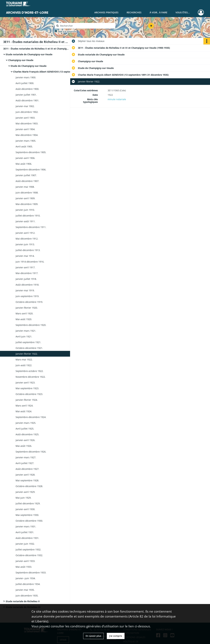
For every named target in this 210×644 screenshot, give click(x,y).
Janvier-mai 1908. (25, 187)
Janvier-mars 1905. (26, 141)
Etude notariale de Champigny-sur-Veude (29, 54)
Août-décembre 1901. (27, 100)
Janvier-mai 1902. (25, 106)
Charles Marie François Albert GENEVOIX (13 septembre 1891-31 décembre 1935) (46, 72)
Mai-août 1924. (24, 411)
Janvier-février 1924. (27, 400)
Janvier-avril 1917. (25, 267)
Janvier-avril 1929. (25, 492)
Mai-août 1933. (24, 567)
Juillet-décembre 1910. (28, 216)
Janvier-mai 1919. (25, 290)
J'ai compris (116, 636)
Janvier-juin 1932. (25, 544)
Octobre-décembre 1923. (29, 394)
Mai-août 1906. (24, 164)
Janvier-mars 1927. (26, 457)
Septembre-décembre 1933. (31, 573)
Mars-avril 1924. (24, 406)
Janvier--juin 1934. (26, 578)
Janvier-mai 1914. (25, 256)
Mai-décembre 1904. (27, 135)
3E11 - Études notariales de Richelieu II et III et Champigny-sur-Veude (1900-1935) (36, 49)
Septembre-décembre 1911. (31, 227)
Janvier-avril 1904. (25, 129)
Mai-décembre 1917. (27, 273)
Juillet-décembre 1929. (28, 503)
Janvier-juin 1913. (25, 244)
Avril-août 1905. (24, 146)
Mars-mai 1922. (24, 360)
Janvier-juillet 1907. (26, 175)
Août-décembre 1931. (27, 538)
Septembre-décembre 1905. (31, 152)
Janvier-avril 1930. (25, 509)
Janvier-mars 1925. (26, 423)
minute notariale (117, 99)
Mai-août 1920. (24, 319)
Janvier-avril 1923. (25, 383)
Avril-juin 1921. (24, 336)
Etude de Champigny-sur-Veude (29, 66)
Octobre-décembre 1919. (29, 302)
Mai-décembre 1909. (27, 204)
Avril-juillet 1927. (25, 463)
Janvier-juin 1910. (25, 210)
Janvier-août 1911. (26, 221)
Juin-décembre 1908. (27, 193)
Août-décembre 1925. (27, 434)
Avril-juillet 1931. (25, 532)
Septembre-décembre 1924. (31, 417)
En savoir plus (93, 636)
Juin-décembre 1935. (27, 596)
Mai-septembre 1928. (27, 480)
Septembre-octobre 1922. (30, 371)
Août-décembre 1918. (27, 285)
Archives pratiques (106, 12)
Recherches (134, 12)
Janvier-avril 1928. (25, 475)
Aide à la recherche (67, 32)
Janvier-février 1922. (27, 354)
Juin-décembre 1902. (27, 112)
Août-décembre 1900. (27, 89)
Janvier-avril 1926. (25, 440)
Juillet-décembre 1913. (28, 250)
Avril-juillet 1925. (25, 429)
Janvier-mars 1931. (26, 526)
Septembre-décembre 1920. (31, 325)
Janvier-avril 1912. (25, 233)
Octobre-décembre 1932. (29, 555)
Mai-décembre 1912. (27, 239)
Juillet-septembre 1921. (28, 342)
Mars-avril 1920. (24, 313)
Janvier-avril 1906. (25, 158)
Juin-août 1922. (24, 365)
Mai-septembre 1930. (27, 515)
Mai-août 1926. (24, 446)
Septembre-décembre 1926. (31, 452)
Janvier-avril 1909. (25, 198)
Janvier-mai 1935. (25, 590)
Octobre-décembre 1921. (29, 348)
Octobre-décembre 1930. (29, 521)
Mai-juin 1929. (23, 498)
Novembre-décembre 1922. (31, 377)
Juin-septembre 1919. (27, 296)
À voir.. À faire (158, 12)
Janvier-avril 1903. (25, 118)
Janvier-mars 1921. (26, 331)
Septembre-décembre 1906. (31, 170)
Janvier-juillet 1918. (26, 279)
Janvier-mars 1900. (26, 77)
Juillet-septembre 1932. (28, 549)
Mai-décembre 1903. (27, 123)
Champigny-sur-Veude (21, 60)
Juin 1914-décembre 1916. (30, 262)
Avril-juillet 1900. (25, 83)
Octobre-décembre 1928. (29, 486)
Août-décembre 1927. (27, 469)
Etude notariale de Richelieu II (23, 601)
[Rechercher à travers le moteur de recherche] (87, 26)
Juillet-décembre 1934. (28, 584)
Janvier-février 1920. (27, 308)
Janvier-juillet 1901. (26, 95)
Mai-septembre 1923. (27, 388)
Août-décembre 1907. (27, 181)
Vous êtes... (183, 12)
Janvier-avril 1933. (25, 561)
